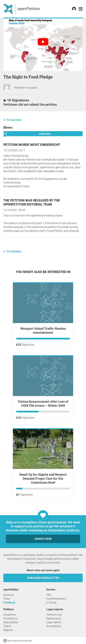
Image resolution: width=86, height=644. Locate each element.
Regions (8, 630)
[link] (81, 9)
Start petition (11, 622)
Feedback (9, 603)
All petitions (10, 618)
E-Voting (51, 603)
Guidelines (10, 615)
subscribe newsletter (43, 578)
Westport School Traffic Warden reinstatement (43, 330)
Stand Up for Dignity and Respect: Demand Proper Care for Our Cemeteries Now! (43, 478)
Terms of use (54, 615)
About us (9, 595)
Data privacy (54, 618)
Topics (7, 626)
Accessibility (54, 626)
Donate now (43, 539)
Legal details (54, 622)
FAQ (49, 595)
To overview (14, 120)
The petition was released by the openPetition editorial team (32, 202)
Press (7, 599)
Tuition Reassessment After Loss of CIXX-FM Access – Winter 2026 (43, 403)
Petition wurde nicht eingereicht (32, 145)
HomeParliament (56, 599)
